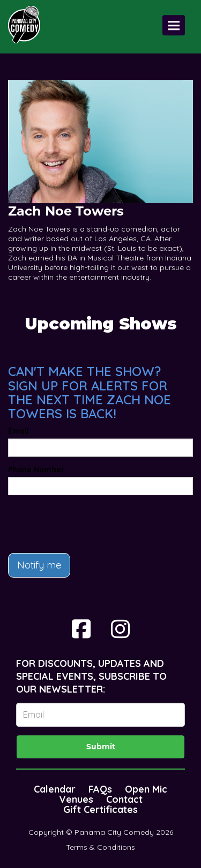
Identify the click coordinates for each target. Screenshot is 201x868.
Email (18, 431)
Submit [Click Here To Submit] (101, 747)
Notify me (39, 565)
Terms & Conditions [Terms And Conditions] (100, 847)
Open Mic (146, 789)
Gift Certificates (100, 809)
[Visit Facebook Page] (81, 629)
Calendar (55, 789)
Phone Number (36, 470)
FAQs (100, 789)
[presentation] (90, 524)
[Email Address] (100, 715)
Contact (124, 799)
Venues (76, 799)
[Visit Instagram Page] (120, 629)
